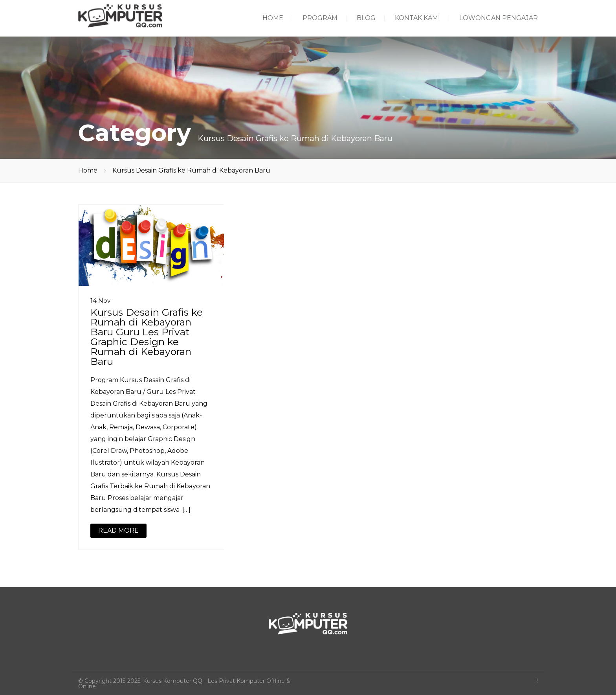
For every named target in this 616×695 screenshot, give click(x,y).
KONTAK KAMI (417, 18)
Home (88, 170)
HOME (273, 18)
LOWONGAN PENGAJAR (499, 18)
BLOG (366, 18)
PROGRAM (320, 18)
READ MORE (118, 530)
